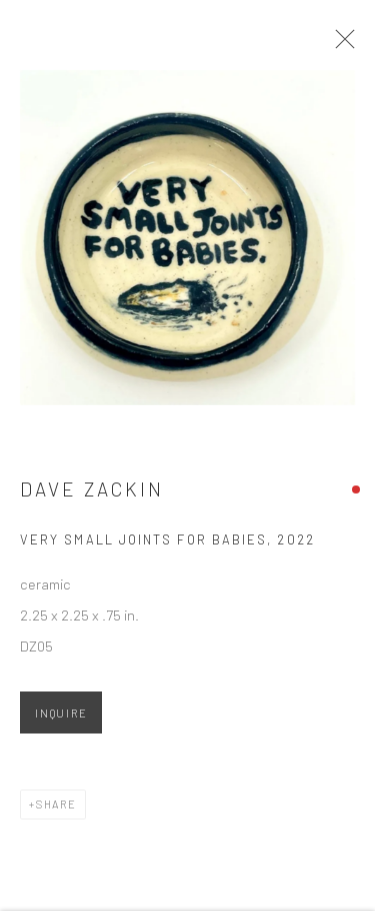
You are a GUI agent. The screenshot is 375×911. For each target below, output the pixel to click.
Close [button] (344, 45)
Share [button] (56, 809)
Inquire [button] (61, 718)
